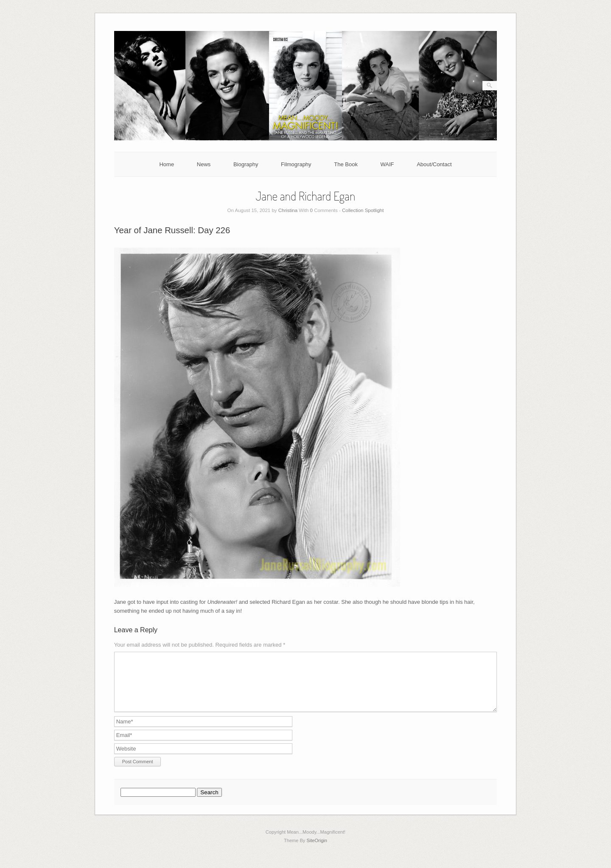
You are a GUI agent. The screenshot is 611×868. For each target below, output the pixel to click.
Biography (246, 164)
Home (167, 164)
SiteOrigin (317, 851)
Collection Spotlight (363, 210)
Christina (288, 210)
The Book (346, 164)
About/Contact (434, 164)
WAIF (387, 164)
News (204, 164)
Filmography (296, 164)
